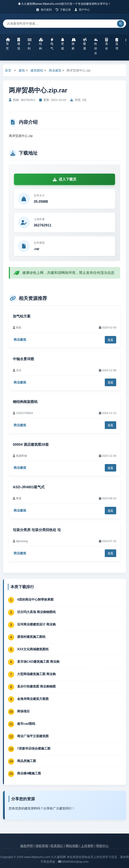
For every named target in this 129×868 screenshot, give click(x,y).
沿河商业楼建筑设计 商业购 (36, 624)
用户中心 (82, 10)
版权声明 (27, 846)
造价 (107, 44)
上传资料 (87, 846)
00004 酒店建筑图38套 (31, 445)
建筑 (19, 44)
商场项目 (23, 711)
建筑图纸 (37, 70)
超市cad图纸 (26, 724)
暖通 (85, 44)
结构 (41, 44)
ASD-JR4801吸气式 (29, 487)
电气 (52, 44)
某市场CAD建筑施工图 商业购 (38, 662)
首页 (8, 44)
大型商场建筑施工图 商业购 (36, 674)
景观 (63, 44)
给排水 (96, 46)
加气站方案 (22, 316)
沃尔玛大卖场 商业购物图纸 (36, 612)
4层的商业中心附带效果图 (35, 600)
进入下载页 (65, 179)
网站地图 (72, 846)
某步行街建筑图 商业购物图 (36, 686)
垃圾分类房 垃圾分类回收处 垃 (37, 530)
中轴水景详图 (23, 359)
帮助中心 (102, 846)
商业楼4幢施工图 (29, 773)
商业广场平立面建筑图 (33, 736)
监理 (117, 44)
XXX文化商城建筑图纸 (33, 649)
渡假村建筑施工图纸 (31, 637)
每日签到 (44, 10)
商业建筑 (55, 70)
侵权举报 (42, 846)
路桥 (74, 44)
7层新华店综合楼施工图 (34, 748)
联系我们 (57, 846)
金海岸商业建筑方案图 (33, 699)
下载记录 (63, 10)
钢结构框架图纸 (25, 402)
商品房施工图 (27, 761)
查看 (110, 340)
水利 (30, 44)
